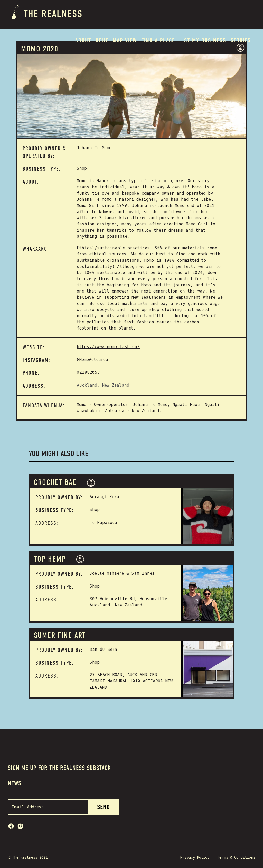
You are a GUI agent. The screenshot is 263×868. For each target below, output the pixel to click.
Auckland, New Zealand (103, 385)
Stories (241, 40)
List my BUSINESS (203, 40)
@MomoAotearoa (92, 359)
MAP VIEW (125, 40)
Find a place (158, 40)
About (83, 40)
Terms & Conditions (236, 858)
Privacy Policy (195, 858)
